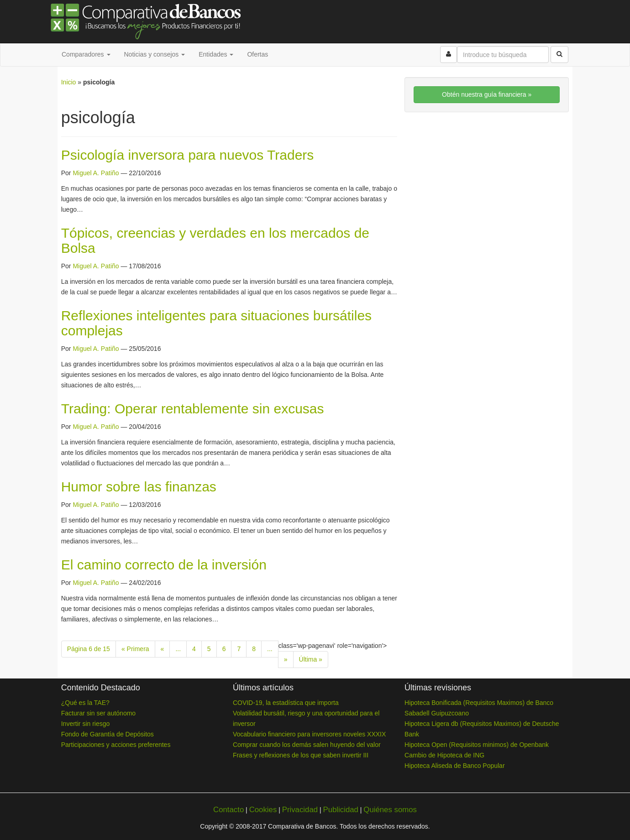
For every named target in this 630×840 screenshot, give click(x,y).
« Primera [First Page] (135, 649)
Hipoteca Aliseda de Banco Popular (454, 766)
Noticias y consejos (155, 54)
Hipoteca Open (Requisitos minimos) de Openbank (477, 745)
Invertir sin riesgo (86, 724)
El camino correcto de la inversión (164, 565)
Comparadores (86, 54)
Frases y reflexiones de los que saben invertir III (301, 755)
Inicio (69, 82)
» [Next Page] (286, 659)
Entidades (216, 54)
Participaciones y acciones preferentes (116, 745)
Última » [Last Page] (311, 659)
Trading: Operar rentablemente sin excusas (193, 409)
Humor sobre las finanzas (139, 487)
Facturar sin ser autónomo (98, 713)
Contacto (228, 810)
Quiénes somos (390, 810)
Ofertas (257, 54)
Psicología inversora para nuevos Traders (188, 155)
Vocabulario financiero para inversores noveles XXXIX (309, 734)
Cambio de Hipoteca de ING (444, 755)
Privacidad (300, 810)
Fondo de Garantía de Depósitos (108, 734)
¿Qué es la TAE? (85, 703)
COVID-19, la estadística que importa (286, 703)
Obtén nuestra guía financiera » (487, 94)
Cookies (263, 810)
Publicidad (340, 810)
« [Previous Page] (163, 649)
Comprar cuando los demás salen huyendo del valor (307, 745)
